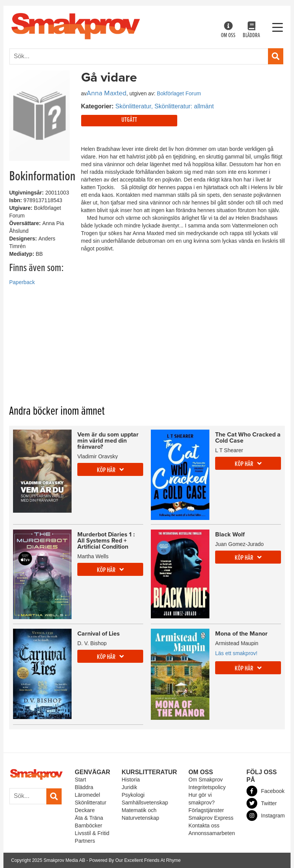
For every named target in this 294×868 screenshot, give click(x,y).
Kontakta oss (204, 825)
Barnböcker (88, 825)
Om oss (228, 30)
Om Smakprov (205, 780)
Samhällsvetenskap (145, 803)
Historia (131, 780)
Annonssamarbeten (212, 833)
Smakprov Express (211, 818)
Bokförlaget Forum (179, 93)
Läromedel (87, 795)
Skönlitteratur (90, 803)
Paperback (22, 282)
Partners (85, 841)
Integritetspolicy (207, 787)
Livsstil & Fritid (92, 833)
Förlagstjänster (206, 810)
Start (80, 780)
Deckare (85, 810)
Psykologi (133, 795)
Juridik (129, 787)
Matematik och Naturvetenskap (140, 814)
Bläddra (251, 30)
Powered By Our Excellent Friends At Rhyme (135, 860)
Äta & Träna (89, 818)
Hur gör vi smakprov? (201, 799)
